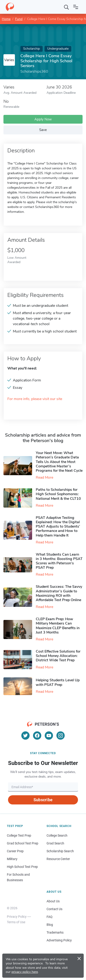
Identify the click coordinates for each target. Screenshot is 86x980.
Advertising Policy (59, 940)
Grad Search (55, 843)
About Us (53, 901)
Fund (19, 19)
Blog (50, 925)
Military (12, 859)
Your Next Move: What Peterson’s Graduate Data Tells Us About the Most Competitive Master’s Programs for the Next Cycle (59, 462)
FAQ (50, 917)
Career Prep (15, 851)
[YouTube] (49, 736)
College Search (57, 835)
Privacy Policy (17, 917)
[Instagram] (61, 736)
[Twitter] (25, 736)
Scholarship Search (60, 851)
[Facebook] (37, 736)
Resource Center (58, 859)
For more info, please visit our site (35, 399)
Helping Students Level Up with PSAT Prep (58, 682)
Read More (44, 477)
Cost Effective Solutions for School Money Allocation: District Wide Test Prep (58, 656)
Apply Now (43, 119)
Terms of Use (16, 922)
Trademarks (55, 932)
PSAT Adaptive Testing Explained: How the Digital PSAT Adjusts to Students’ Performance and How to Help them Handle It (58, 527)
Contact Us (54, 909)
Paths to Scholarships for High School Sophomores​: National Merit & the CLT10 (58, 494)
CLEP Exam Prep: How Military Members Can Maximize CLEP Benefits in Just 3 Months (58, 626)
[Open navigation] (76, 7)
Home (6, 19)
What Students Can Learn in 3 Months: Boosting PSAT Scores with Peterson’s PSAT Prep (59, 561)
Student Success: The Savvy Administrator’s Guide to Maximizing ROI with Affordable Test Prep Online (59, 593)
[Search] (67, 7)
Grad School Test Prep (23, 843)
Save (43, 130)
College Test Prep (19, 835)
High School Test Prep (22, 867)
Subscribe (43, 800)
